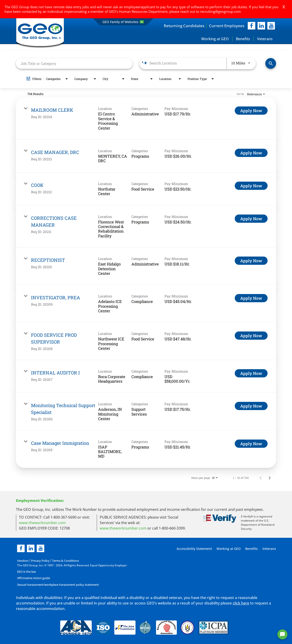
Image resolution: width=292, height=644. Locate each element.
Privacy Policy (39, 561)
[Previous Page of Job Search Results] (261, 478)
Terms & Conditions (63, 561)
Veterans (265, 39)
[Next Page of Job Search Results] (270, 478)
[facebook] (252, 26)
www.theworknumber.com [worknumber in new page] (42, 523)
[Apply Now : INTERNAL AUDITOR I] (251, 374)
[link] (146, 119)
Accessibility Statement (194, 549)
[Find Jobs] (271, 64)
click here (241, 603)
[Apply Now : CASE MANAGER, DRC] (251, 153)
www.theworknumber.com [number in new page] (123, 528)
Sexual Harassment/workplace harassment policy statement (57, 584)
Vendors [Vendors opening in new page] (22, 561)
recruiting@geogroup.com (220, 11)
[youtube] (271, 26)
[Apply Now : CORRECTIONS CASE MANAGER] (251, 219)
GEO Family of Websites (123, 22)
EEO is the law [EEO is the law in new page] (26, 572)
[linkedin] (31, 549)
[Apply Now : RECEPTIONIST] (251, 261)
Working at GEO (215, 39)
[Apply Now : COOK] (251, 186)
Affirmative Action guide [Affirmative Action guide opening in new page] (33, 578)
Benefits (243, 39)
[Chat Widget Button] (282, 634)
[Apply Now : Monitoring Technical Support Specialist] (251, 406)
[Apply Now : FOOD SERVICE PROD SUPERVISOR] (251, 336)
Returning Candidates (182, 26)
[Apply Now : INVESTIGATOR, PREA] (251, 299)
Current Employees (226, 26)
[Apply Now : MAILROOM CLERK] (251, 111)
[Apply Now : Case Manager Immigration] (251, 444)
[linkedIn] (261, 26)
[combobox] (74, 64)
